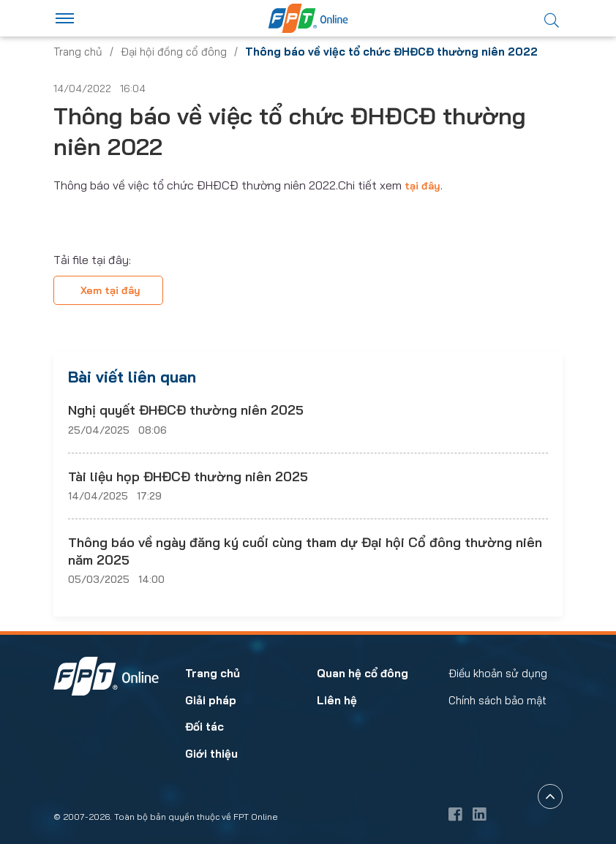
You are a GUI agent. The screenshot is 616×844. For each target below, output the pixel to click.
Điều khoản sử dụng (498, 673)
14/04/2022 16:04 (99, 88)
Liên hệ (337, 700)
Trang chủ (78, 52)
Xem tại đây (110, 290)
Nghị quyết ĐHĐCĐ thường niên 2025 (186, 410)
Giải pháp (211, 700)
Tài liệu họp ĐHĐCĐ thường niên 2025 (188, 476)
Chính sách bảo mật (497, 700)
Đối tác (204, 727)
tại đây (422, 186)
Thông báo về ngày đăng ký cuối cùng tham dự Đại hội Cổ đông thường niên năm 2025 (305, 551)
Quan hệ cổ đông (363, 673)
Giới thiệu (211, 754)
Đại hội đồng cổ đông (174, 52)
